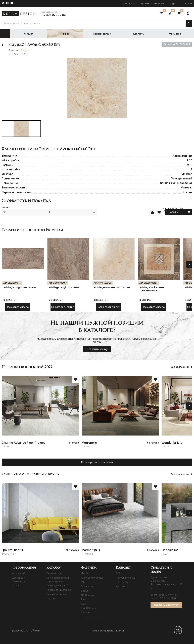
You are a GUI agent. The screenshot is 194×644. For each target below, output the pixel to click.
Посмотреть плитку (18, 307)
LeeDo (85, 591)
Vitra (84, 582)
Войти (119, 573)
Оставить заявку (97, 349)
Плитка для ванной (57, 586)
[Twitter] (3, 3)
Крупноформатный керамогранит (58, 579)
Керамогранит (55, 573)
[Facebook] (12, 3)
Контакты (187, 3)
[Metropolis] (120, 412)
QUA (84, 604)
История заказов (126, 578)
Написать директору (166, 605)
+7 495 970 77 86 (54, 15)
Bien (84, 599)
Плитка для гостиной (59, 590)
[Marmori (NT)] (120, 520)
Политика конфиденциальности (107, 631)
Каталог (28, 34)
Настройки (122, 582)
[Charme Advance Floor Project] (40, 412)
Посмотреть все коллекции (97, 462)
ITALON (85, 573)
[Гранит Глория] (40, 520)
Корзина (121, 586)
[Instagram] (7, 3)
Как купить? (130, 3)
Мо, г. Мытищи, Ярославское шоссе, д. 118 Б (166, 584)
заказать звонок (50, 12)
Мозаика (51, 599)
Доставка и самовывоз (152, 3)
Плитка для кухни (57, 594)
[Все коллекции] (181, 474)
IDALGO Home (89, 608)
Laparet (86, 612)
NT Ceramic (88, 595)
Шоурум (173, 3)
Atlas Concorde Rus (92, 578)
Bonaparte (87, 586)
